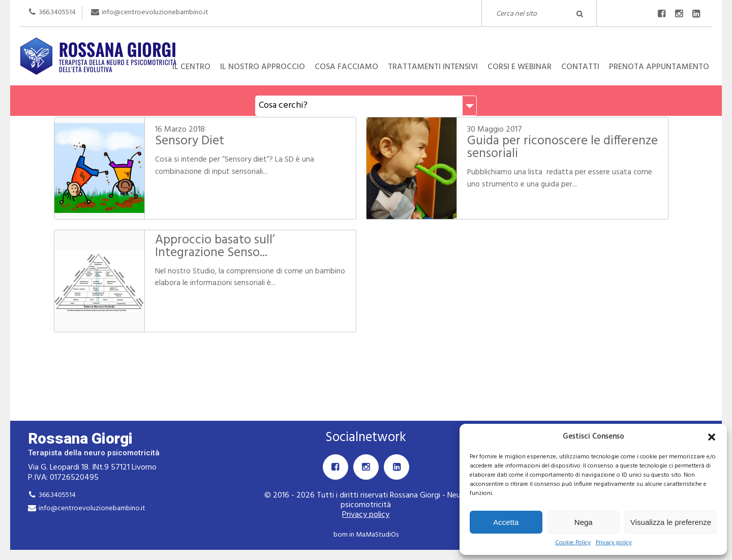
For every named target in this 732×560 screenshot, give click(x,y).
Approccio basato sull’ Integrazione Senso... (215, 247)
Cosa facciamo (346, 67)
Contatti (580, 67)
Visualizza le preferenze (671, 522)
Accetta (506, 522)
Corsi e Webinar (520, 67)
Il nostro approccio (263, 67)
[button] (712, 437)
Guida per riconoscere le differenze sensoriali (562, 148)
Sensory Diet (190, 141)
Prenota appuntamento (659, 67)
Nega (584, 522)
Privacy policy (614, 543)
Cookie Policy (573, 543)
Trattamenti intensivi (433, 67)
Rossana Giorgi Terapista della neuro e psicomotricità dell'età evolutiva (366, 38)
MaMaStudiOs (377, 535)
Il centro (191, 67)
